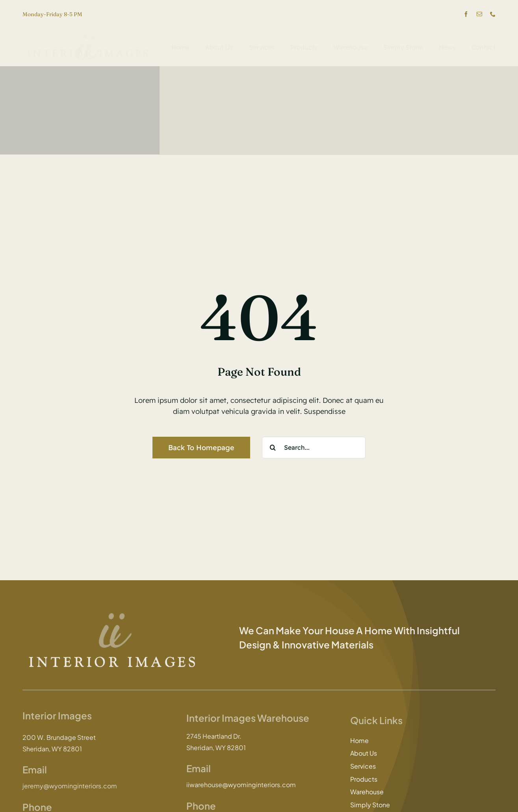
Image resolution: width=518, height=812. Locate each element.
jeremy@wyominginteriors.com (70, 786)
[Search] (273, 448)
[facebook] (466, 14)
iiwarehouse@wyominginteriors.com (241, 785)
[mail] (479, 14)
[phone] (493, 14)
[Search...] (314, 448)
